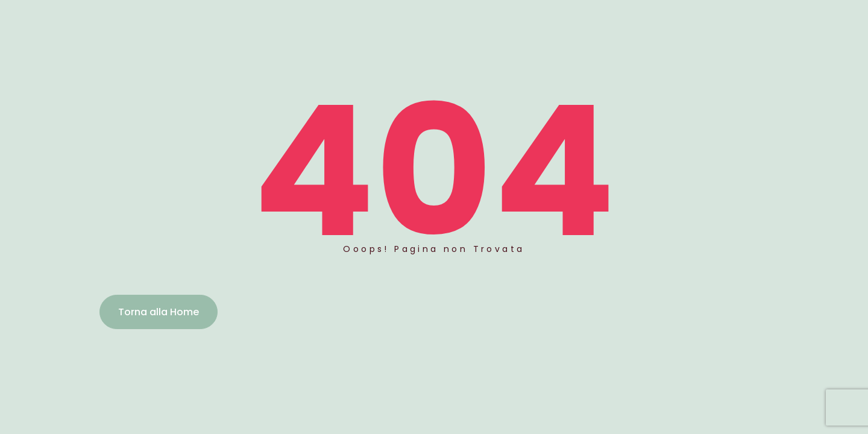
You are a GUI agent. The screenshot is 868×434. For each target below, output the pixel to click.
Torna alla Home (159, 312)
